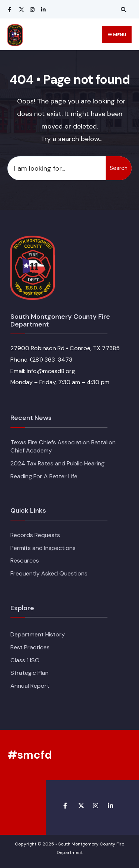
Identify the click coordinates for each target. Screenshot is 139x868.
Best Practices (30, 647)
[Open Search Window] (122, 9)
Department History (38, 634)
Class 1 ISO (25, 660)
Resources (25, 561)
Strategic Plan (29, 673)
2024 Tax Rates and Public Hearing (57, 463)
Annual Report (30, 686)
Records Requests (35, 535)
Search (119, 168)
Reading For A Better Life (44, 476)
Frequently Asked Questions (49, 573)
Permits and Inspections (43, 548)
